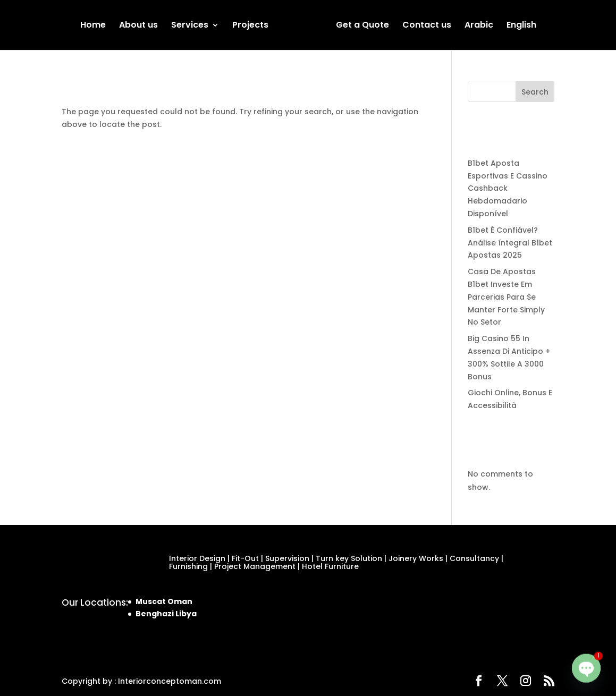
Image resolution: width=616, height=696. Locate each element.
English (521, 26)
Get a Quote (362, 26)
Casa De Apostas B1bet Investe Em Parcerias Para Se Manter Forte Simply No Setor (506, 297)
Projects (250, 26)
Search (535, 92)
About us (138, 26)
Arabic (479, 26)
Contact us (427, 26)
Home (93, 26)
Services (190, 26)
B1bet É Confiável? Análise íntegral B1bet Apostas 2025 (510, 243)
